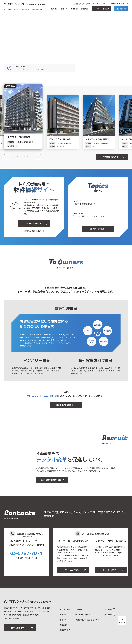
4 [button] (24, 157)
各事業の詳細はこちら (68, 405)
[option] (27, 122)
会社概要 (84, 9)
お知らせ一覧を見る (100, 229)
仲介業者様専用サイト (22, 628)
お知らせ (74, 9)
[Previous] (7, 157)
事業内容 (54, 9)
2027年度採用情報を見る (53, 480)
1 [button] (14, 157)
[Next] (38, 157)
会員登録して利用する (36, 224)
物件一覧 (64, 9)
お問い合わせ (121, 9)
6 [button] (31, 157)
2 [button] (17, 157)
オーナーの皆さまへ (102, 9)
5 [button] (28, 157)
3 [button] (21, 157)
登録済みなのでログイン (34, 231)
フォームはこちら (76, 570)
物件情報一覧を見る (114, 157)
